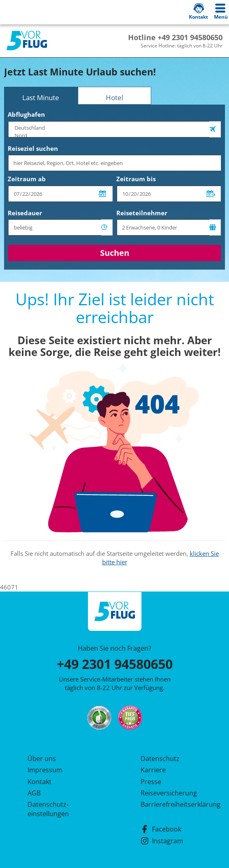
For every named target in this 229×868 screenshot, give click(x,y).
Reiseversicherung (169, 793)
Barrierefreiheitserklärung (171, 804)
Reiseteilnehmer (142, 213)
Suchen (115, 253)
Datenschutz (160, 759)
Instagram (162, 841)
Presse (151, 782)
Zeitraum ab (27, 179)
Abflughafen (26, 114)
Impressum (45, 770)
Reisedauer (25, 213)
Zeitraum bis (136, 179)
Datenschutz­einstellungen (48, 809)
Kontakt (40, 782)
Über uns (42, 759)
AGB (34, 793)
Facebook (161, 829)
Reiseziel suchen (33, 148)
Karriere (153, 770)
